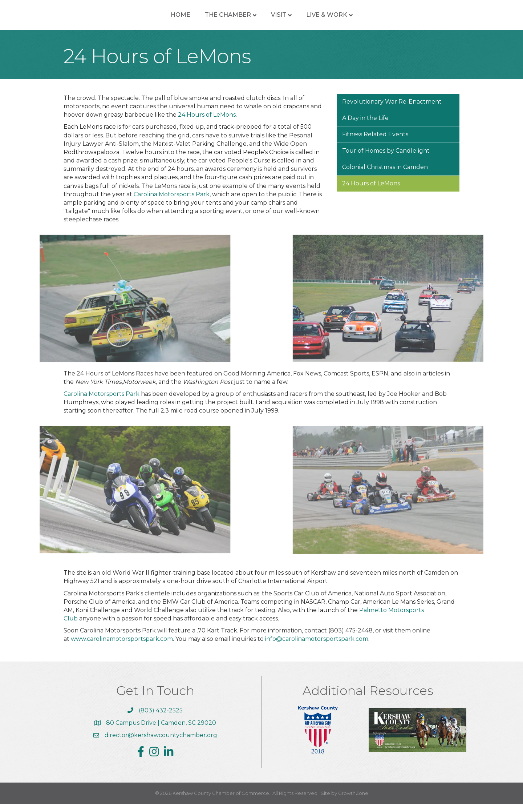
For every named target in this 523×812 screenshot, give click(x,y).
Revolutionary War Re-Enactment (392, 110)
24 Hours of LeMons (207, 123)
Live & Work (379, 19)
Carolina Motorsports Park (172, 202)
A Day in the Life (365, 126)
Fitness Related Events (375, 142)
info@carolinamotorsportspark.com (317, 647)
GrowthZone (353, 801)
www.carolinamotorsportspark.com (122, 647)
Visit (331, 19)
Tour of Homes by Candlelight (386, 159)
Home (128, 19)
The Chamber (175, 19)
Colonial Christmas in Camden (385, 175)
